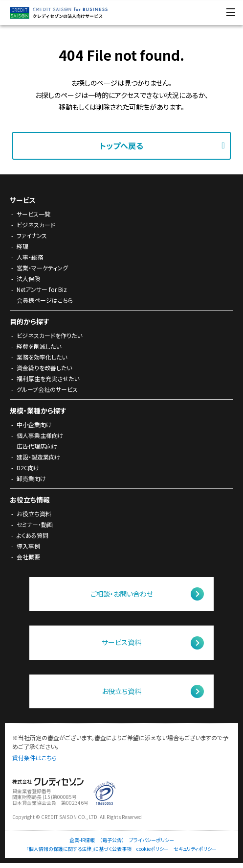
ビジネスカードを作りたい (49, 335)
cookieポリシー (153, 849)
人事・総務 (30, 257)
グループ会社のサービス (47, 389)
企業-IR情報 (82, 840)
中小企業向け (34, 424)
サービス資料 (121, 642)
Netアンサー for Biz (42, 289)
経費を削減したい (39, 346)
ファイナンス (32, 235)
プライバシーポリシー (152, 840)
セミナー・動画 (35, 524)
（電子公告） (112, 840)
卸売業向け (31, 478)
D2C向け (28, 468)
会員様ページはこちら (45, 300)
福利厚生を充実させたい (48, 378)
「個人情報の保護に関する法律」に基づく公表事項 (79, 849)
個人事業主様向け (40, 435)
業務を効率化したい (42, 357)
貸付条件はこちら (34, 758)
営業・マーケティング (42, 268)
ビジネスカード (36, 225)
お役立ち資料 (34, 514)
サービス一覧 (33, 214)
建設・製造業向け (39, 457)
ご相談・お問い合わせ (122, 594)
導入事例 (28, 546)
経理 (22, 246)
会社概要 (28, 557)
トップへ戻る (121, 145)
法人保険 (28, 278)
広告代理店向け (37, 446)
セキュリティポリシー (195, 849)
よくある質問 (33, 535)
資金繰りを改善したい (44, 368)
